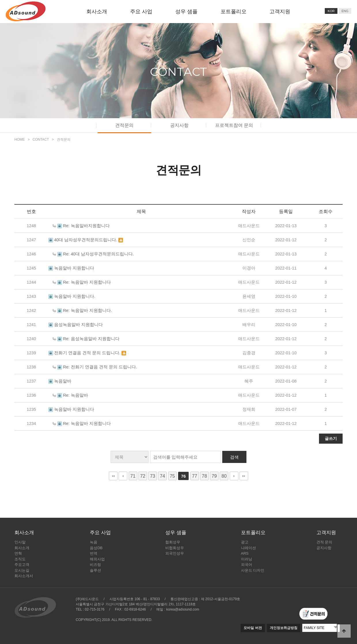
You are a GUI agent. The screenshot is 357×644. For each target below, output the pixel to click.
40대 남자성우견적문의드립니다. (86, 240)
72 (143, 476)
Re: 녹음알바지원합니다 (86, 226)
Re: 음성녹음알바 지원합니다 (91, 339)
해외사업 (97, 559)
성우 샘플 (186, 12)
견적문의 (124, 125)
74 (162, 476)
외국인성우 (175, 553)
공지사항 (179, 125)
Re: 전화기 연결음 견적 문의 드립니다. (100, 367)
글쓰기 (331, 438)
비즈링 (95, 565)
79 (214, 476)
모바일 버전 (253, 628)
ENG (345, 11)
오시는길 (22, 570)
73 (153, 476)
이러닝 (247, 559)
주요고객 (22, 565)
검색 (234, 457)
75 (172, 476)
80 (224, 476)
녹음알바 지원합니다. (75, 296)
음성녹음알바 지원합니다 (78, 325)
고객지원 (280, 12)
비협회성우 (175, 548)
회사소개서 (24, 576)
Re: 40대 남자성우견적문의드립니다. (98, 254)
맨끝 (244, 476)
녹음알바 (63, 381)
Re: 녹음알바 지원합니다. (88, 310)
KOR (331, 11)
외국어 (247, 565)
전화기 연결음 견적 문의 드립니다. (88, 353)
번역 (94, 553)
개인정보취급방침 (284, 628)
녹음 (94, 542)
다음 (234, 476)
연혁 (18, 553)
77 (195, 476)
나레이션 (248, 548)
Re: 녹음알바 (76, 395)
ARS (245, 553)
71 (133, 476)
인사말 (20, 542)
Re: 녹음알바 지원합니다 (87, 282)
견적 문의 (324, 542)
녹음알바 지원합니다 (74, 268)
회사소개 (97, 12)
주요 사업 (141, 12)
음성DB (96, 548)
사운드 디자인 (253, 570)
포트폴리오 (233, 12)
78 (204, 476)
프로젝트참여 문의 (234, 125)
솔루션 (95, 570)
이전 (123, 476)
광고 (245, 542)
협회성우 (173, 542)
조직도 (20, 559)
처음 (113, 476)
